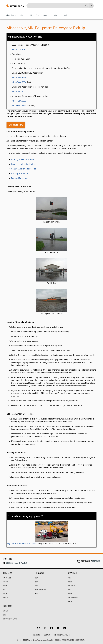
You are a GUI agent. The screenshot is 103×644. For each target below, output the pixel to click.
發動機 (70, 594)
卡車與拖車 (71, 586)
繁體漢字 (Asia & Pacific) (16, 563)
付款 (37, 594)
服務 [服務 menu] (46, 15)
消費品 (70, 582)
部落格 (5, 594)
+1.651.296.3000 (19, 101)
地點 (65, 15)
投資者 (5, 586)
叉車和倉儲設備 (73, 598)
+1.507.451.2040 (19, 92)
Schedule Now (16, 125)
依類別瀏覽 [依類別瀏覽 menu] (11, 15)
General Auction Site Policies (24, 169)
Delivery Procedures (20, 173)
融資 (56, 15)
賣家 (37, 582)
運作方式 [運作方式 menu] (35, 15)
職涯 (4, 590)
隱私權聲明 (37, 635)
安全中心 (6, 598)
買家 (37, 578)
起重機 (70, 602)
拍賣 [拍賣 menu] (23, 15)
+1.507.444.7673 (19, 78)
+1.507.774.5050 (19, 50)
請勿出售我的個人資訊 (61, 635)
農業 (69, 590)
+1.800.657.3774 (19, 105)
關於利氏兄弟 (7, 578)
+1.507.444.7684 (19, 82)
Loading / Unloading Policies (24, 164)
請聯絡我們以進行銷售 (10, 619)
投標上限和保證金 (41, 590)
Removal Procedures (20, 178)
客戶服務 (6, 611)
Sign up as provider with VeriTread (22, 544)
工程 (69, 578)
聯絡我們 (96, 561)
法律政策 (47, 635)
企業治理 (6, 582)
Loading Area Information (22, 159)
